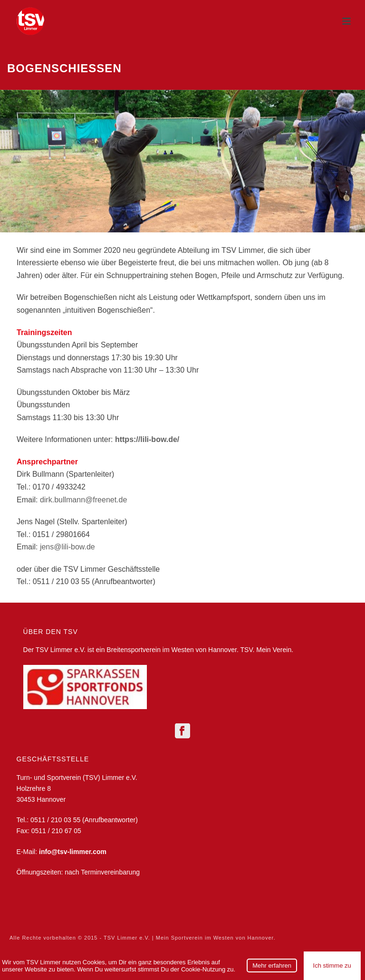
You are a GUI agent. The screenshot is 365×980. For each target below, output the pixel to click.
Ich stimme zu (332, 966)
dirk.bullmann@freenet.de (83, 500)
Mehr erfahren (272, 966)
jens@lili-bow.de (67, 547)
